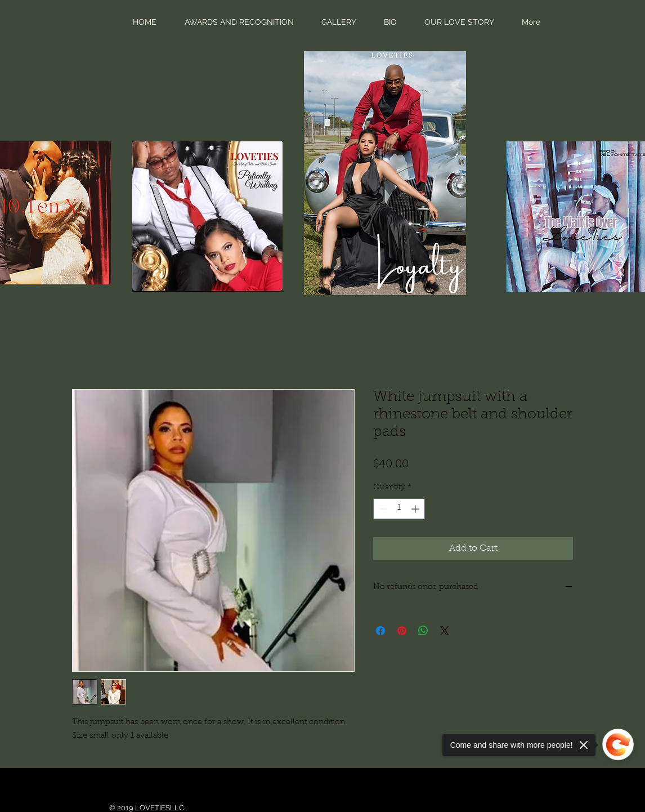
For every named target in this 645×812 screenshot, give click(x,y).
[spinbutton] (399, 509)
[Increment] (416, 509)
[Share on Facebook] (380, 631)
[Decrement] (382, 509)
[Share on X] (445, 631)
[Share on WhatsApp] (423, 631)
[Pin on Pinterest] (402, 631)
